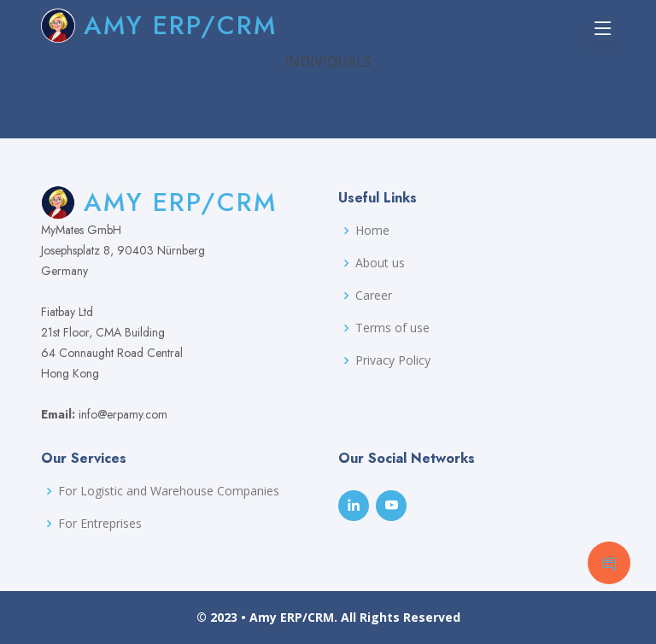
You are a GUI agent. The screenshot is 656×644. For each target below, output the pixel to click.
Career (374, 296)
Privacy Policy (393, 360)
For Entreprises (100, 524)
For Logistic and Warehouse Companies (169, 491)
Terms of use (392, 328)
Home (372, 231)
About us (380, 263)
